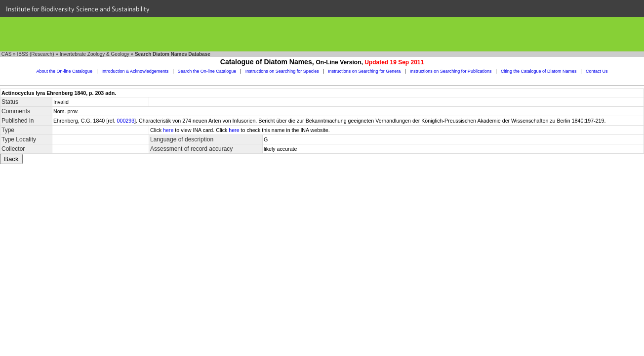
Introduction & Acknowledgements (135, 71)
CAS (7, 54)
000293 (126, 121)
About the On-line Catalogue (65, 71)
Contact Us (597, 71)
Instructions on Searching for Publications (451, 71)
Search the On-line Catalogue (207, 71)
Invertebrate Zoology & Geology (95, 54)
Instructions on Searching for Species (282, 71)
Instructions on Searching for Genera (364, 71)
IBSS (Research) (35, 54)
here (168, 130)
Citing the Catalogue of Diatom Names (539, 71)
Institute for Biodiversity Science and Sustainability (78, 9)
